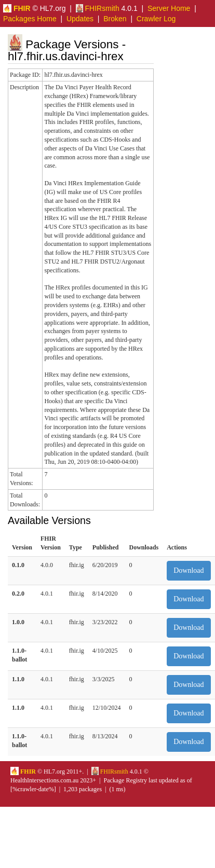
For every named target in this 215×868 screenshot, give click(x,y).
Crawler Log (156, 19)
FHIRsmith (98, 8)
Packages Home (30, 19)
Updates (80, 19)
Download (189, 570)
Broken (115, 19)
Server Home (169, 8)
